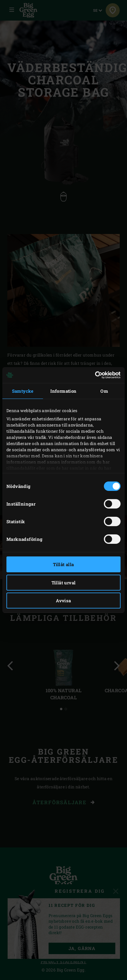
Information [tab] (63, 391)
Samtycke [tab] (23, 391)
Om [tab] (104, 391)
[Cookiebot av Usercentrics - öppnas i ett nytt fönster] (95, 375)
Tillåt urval (64, 583)
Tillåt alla (63, 564)
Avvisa (63, 601)
